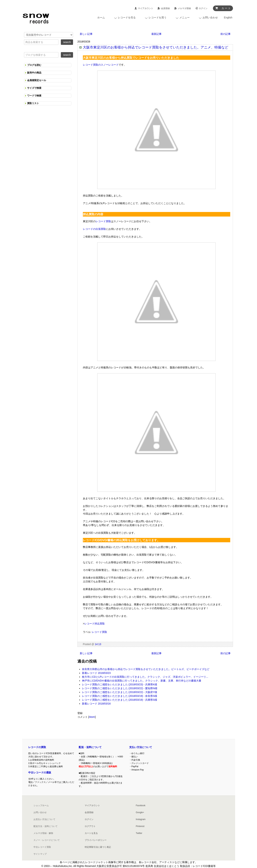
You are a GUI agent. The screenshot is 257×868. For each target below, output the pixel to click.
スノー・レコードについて (47, 840)
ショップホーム (41, 805)
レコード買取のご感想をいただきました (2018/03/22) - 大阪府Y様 (120, 692)
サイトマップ (40, 854)
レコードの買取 (37, 747)
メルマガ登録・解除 (43, 833)
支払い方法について (141, 747)
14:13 (98, 644)
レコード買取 (103, 221)
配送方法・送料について (46, 826)
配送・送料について (90, 747)
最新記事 (156, 34)
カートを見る (91, 833)
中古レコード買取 (42, 847)
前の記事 (225, 34)
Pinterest (140, 826)
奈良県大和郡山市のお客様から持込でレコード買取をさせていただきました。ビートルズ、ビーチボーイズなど (146, 669)
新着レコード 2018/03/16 (96, 704)
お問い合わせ (40, 812)
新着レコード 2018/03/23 (96, 673)
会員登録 (165, 8)
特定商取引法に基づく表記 (98, 847)
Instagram (141, 819)
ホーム (101, 17)
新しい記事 (86, 34)
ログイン (203, 8)
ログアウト (90, 826)
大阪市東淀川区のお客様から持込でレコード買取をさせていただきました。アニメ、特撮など (156, 47)
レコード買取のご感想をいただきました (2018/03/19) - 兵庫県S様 (120, 700)
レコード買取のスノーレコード (101, 65)
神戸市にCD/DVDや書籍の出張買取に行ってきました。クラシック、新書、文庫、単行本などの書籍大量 (142, 681)
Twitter (139, 833)
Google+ (140, 812)
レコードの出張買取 (94, 229)
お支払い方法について (44, 819)
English (228, 17)
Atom (92, 717)
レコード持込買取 (95, 624)
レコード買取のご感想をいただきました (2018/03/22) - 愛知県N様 (120, 688)
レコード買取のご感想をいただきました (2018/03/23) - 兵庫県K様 (120, 684)
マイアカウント (146, 8)
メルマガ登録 (184, 8)
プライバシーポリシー (96, 840)
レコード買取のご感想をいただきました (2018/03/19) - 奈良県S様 (120, 696)
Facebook (141, 805)
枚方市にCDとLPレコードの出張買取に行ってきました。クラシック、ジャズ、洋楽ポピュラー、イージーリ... (145, 677)
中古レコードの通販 (40, 772)
